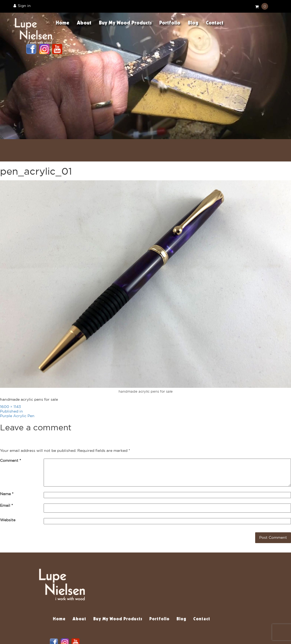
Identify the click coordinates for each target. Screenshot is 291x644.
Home (63, 23)
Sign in (22, 6)
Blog (193, 23)
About (84, 23)
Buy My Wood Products (125, 23)
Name (7, 494)
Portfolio (170, 23)
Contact (215, 23)
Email (6, 506)
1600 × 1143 (11, 407)
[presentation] (41, 540)
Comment (11, 461)
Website (8, 520)
